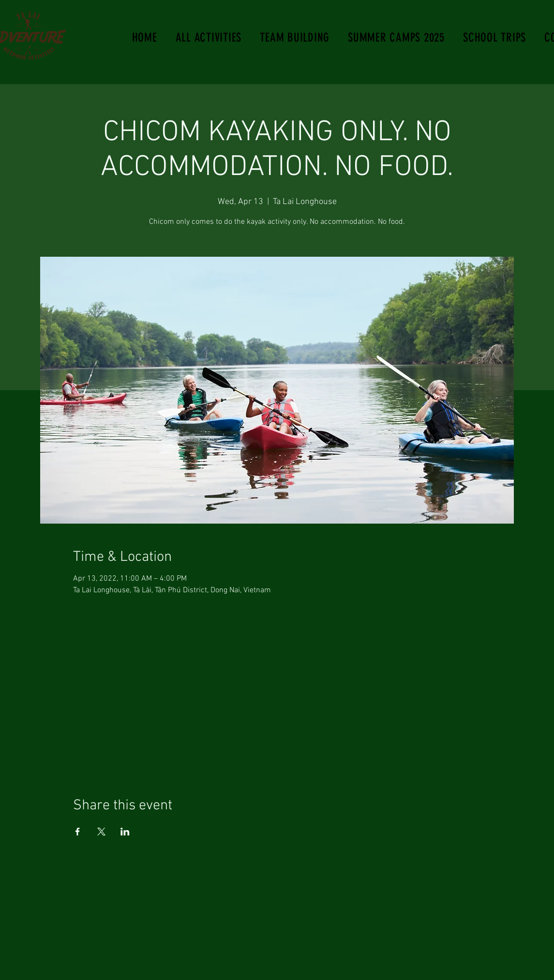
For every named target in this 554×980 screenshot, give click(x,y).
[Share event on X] (101, 832)
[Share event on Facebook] (78, 832)
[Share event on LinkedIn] (125, 832)
